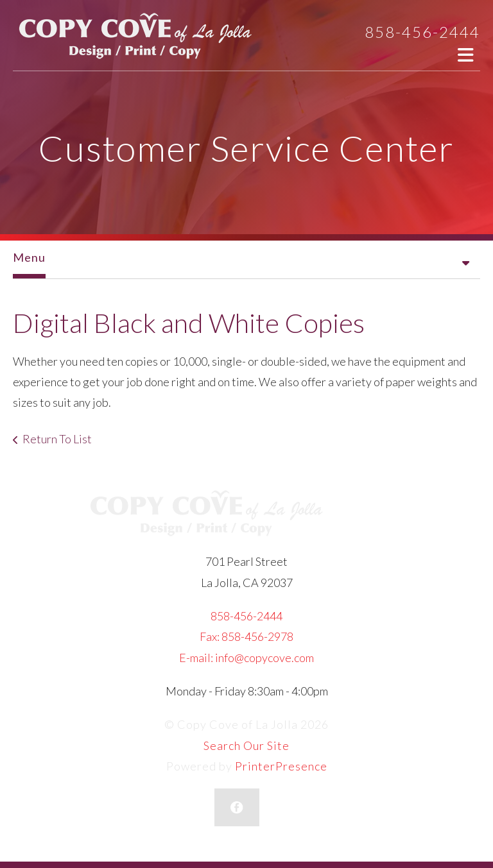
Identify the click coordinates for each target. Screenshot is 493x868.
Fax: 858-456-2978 (246, 636)
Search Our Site (246, 745)
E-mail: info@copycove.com (246, 658)
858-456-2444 (422, 32)
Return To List (57, 439)
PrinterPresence (281, 766)
